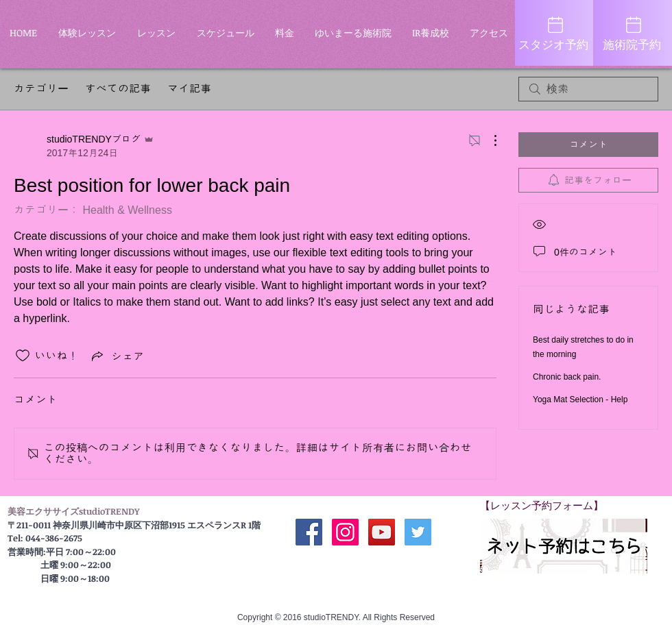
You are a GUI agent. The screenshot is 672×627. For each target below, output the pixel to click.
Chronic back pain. (567, 377)
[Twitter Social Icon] (418, 532)
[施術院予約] (633, 33)
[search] (588, 89)
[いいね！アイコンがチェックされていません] (23, 356)
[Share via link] (117, 356)
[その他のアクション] (488, 140)
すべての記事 (118, 89)
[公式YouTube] (382, 532)
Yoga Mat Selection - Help (580, 399)
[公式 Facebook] (309, 532)
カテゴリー (41, 89)
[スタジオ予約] (554, 33)
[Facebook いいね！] (363, 565)
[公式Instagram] (345, 532)
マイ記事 (189, 89)
